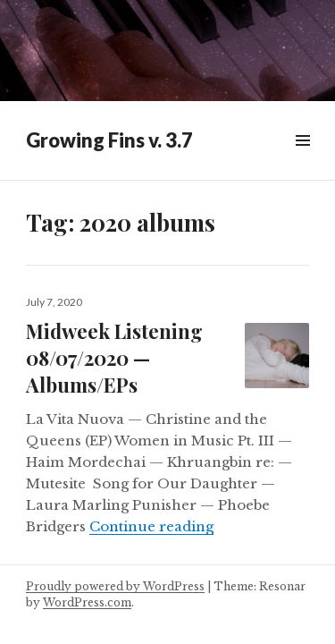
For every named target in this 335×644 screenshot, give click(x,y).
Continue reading (151, 526)
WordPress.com (87, 602)
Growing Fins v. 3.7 (109, 140)
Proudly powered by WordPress (115, 586)
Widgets (302, 161)
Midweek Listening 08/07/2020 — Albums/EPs (114, 358)
